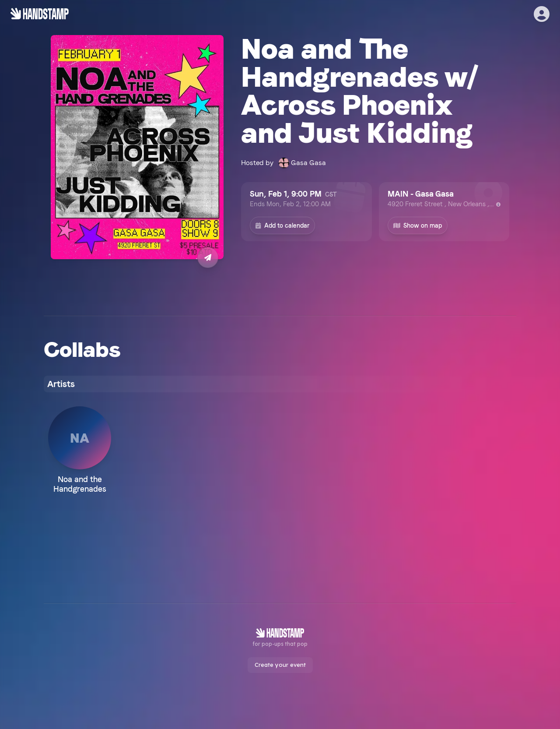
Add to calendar (282, 225)
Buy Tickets (137, 287)
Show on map (418, 225)
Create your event (280, 665)
